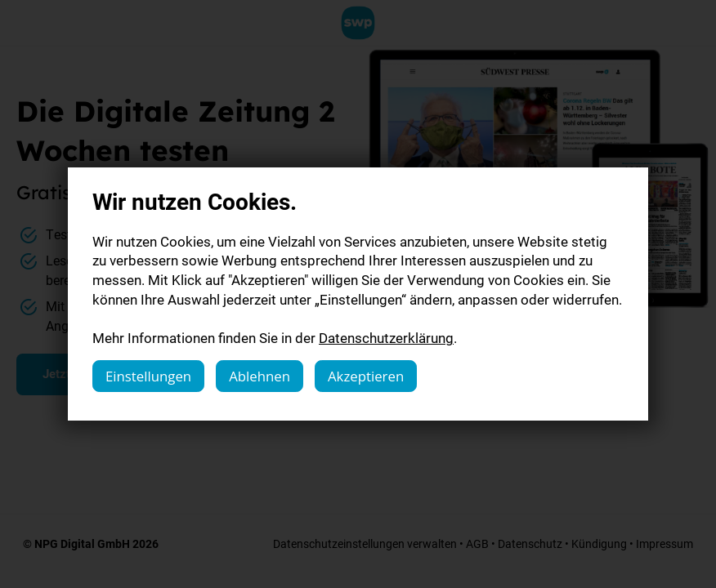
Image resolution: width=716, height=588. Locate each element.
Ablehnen (260, 376)
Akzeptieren (366, 376)
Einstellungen (148, 376)
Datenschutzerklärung (386, 338)
